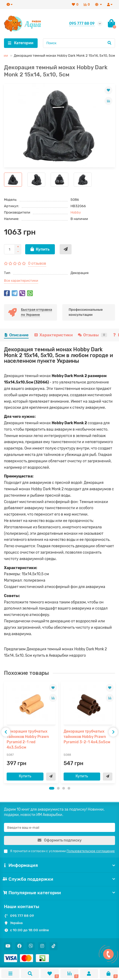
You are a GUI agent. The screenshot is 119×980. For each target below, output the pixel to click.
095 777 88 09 (22, 916)
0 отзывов (37, 264)
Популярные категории (59, 893)
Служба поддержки (59, 879)
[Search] (79, 43)
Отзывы (92, 335)
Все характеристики (21, 281)
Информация (59, 865)
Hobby (76, 212)
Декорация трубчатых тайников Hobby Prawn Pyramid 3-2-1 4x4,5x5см (87, 737)
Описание (16, 335)
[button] (52, 788)
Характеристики (53, 335)
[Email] (59, 827)
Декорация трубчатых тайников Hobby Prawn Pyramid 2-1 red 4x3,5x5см (28, 739)
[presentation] (6, 732)
